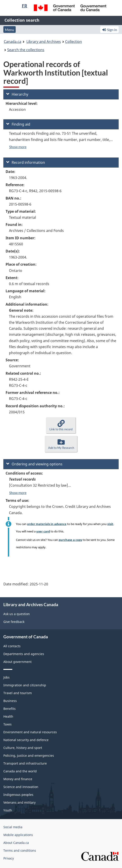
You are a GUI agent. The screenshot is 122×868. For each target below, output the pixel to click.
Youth (8, 810)
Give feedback (14, 622)
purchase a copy (70, 540)
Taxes (7, 724)
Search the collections (26, 50)
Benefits (10, 709)
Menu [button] (10, 30)
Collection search (22, 20)
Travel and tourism (18, 693)
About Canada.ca (16, 843)
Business (10, 701)
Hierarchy (17, 94)
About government (17, 662)
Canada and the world (20, 771)
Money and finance (18, 779)
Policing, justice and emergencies (29, 756)
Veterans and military (19, 802)
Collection (74, 42)
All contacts (12, 646)
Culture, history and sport (23, 748)
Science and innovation (21, 787)
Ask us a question (17, 614)
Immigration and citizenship (25, 685)
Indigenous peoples (18, 795)
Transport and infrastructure (25, 763)
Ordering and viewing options (34, 464)
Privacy (9, 858)
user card (43, 531)
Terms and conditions (20, 850)
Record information (26, 162)
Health (8, 716)
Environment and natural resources (30, 732)
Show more (18, 147)
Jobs (6, 677)
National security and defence (26, 740)
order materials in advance (47, 524)
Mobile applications (18, 835)
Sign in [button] (109, 30)
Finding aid (18, 124)
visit (110, 524)
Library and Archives (44, 42)
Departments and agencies (24, 654)
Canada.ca (13, 42)
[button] (61, 426)
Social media (13, 827)
